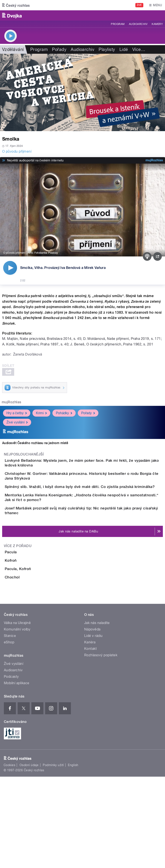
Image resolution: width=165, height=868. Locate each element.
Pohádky (64, 413)
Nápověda (92, 721)
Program (118, 24)
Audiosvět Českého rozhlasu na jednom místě (35, 443)
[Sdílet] (157, 256)
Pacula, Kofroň (35, 636)
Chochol (29, 656)
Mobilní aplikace (17, 774)
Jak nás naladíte (97, 714)
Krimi (41, 413)
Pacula (28, 594)
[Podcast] (147, 256)
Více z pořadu (18, 588)
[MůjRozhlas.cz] (154, 160)
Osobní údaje (29, 856)
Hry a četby (17, 413)
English (73, 856)
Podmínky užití (53, 856)
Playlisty (107, 49)
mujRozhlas (11, 402)
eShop (9, 734)
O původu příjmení (17, 151)
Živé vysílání (17, 422)
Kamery (157, 24)
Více (139, 49)
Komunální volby (17, 721)
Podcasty (11, 768)
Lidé (124, 49)
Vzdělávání (13, 49)
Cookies (9, 856)
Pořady (59, 49)
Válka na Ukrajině (17, 714)
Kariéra (90, 734)
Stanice (10, 727)
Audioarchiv (138, 24)
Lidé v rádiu (93, 727)
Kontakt (90, 740)
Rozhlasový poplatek (101, 746)
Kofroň (28, 615)
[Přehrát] (10, 268)
